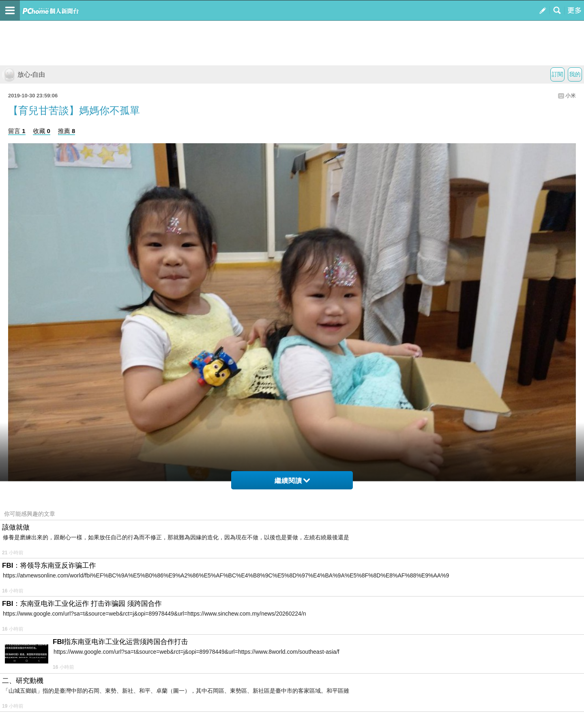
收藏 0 (42, 131)
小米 (571, 96)
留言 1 (17, 131)
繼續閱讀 (292, 481)
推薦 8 (67, 131)
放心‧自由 (24, 74)
